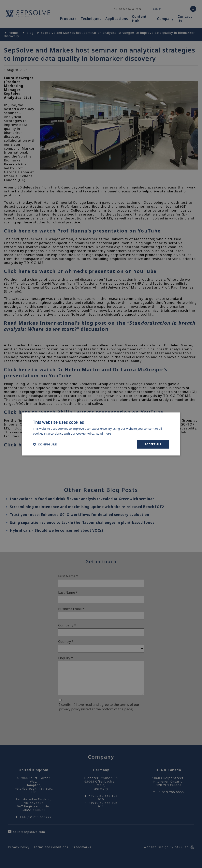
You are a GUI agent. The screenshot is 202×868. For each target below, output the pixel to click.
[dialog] (101, 434)
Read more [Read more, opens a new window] (103, 433)
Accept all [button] (153, 444)
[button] (45, 444)
